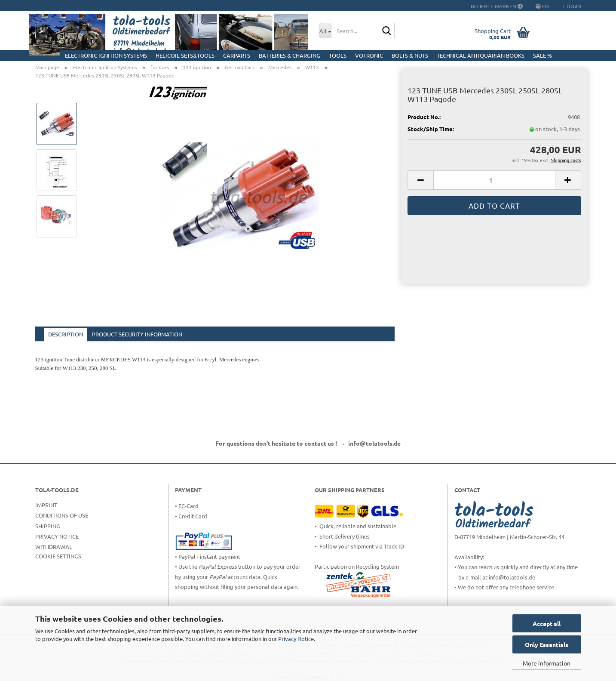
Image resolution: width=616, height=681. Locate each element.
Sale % (542, 55)
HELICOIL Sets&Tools (185, 55)
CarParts (237, 55)
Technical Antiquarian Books (481, 55)
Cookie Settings (58, 556)
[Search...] (325, 31)
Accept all (547, 623)
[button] (420, 180)
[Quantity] (494, 180)
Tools (338, 55)
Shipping (48, 526)
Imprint (46, 505)
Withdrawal (54, 547)
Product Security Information (137, 334)
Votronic (369, 55)
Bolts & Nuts (410, 55)
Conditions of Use (62, 515)
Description (66, 334)
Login (571, 6)
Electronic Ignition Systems (106, 55)
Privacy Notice (296, 639)
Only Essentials (547, 644)
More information (547, 663)
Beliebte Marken (497, 6)
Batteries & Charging (290, 55)
